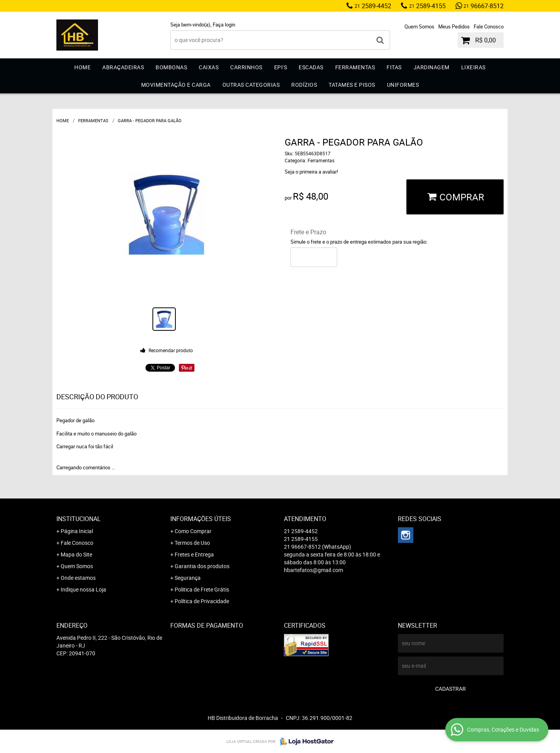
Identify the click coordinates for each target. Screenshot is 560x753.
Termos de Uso (192, 543)
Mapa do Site (76, 554)
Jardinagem (431, 67)
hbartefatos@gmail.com (313, 570)
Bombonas (171, 67)
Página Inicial (77, 531)
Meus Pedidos (454, 26)
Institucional (79, 519)
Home (82, 67)
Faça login (224, 25)
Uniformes (403, 85)
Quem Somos (419, 26)
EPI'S (281, 67)
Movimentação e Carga (176, 85)
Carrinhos (246, 67)
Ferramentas (355, 67)
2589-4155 (427, 6)
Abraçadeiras (123, 67)
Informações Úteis (201, 519)
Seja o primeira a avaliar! (311, 172)
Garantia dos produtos (202, 566)
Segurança (188, 578)
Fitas (394, 67)
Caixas (209, 67)
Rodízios (304, 85)
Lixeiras (473, 67)
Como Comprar (193, 531)
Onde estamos (78, 578)
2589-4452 (373, 6)
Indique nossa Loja (83, 589)
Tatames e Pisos (352, 85)
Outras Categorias (251, 85)
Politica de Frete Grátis (202, 589)
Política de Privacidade (202, 601)
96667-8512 (484, 6)
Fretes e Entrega (194, 554)
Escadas (311, 67)
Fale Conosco (489, 26)
